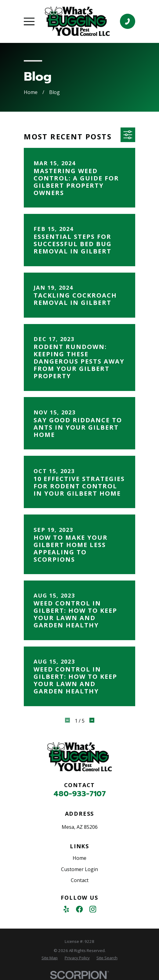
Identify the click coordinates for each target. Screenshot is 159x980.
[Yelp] (66, 909)
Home (79, 858)
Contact (80, 880)
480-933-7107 (80, 794)
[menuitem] (50, 958)
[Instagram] (93, 909)
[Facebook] (79, 909)
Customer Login (79, 869)
